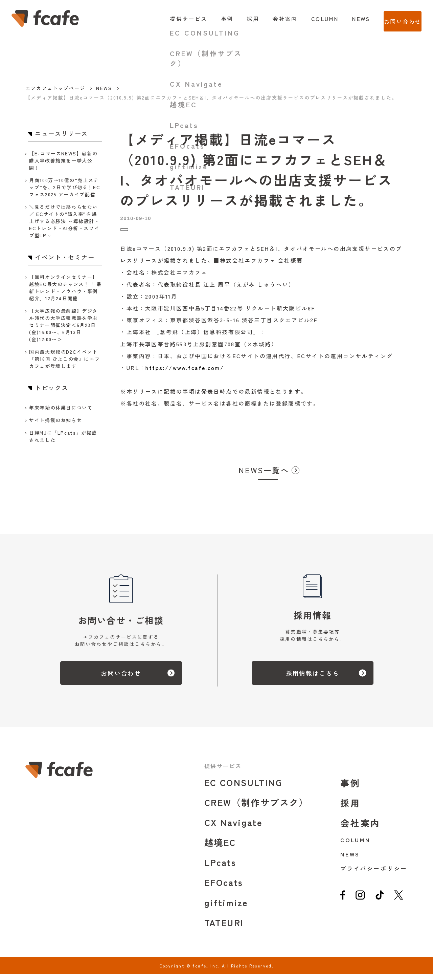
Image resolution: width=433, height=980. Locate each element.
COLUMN (311, 19)
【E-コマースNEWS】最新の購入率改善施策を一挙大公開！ (63, 160)
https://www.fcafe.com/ (185, 373)
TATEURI (224, 928)
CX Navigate (233, 828)
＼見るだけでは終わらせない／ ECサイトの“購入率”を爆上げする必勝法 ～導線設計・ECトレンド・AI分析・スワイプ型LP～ (64, 221)
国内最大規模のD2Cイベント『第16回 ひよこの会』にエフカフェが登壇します (64, 359)
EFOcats (224, 888)
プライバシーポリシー (374, 874)
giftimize (226, 908)
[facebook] (343, 903)
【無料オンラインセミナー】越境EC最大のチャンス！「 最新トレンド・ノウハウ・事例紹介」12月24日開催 (65, 288)
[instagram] (360, 903)
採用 (239, 19)
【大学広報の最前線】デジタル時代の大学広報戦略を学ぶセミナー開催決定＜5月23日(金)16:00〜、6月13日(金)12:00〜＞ (63, 325)
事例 (213, 19)
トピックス (134, 232)
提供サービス (175, 19)
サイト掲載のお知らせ (55, 420)
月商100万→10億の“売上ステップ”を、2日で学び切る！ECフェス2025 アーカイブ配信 (65, 187)
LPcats (220, 868)
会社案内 (272, 19)
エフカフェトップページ (55, 88)
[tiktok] (380, 903)
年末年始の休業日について (61, 408)
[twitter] (399, 903)
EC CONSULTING (243, 788)
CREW (256, 808)
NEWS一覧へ (264, 476)
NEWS (347, 19)
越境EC (220, 848)
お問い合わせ (396, 19)
